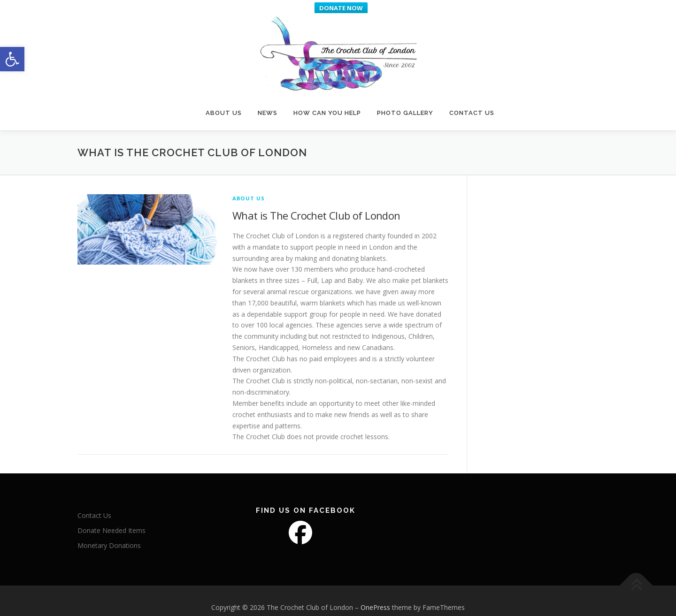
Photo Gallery (405, 100)
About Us (224, 100)
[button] (12, 59)
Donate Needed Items (111, 520)
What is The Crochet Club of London (316, 205)
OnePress (375, 597)
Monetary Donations (109, 535)
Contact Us (472, 100)
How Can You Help (327, 100)
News (268, 100)
